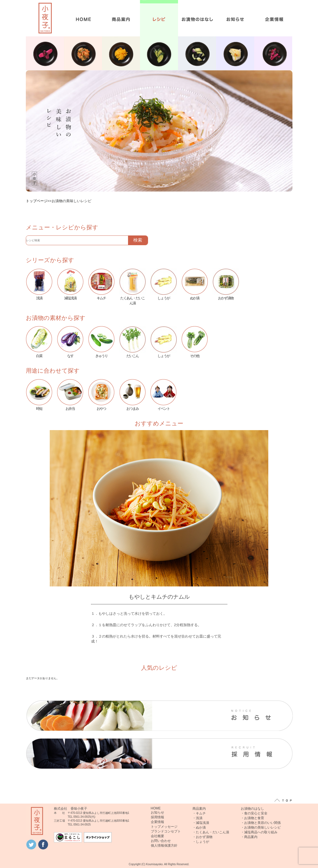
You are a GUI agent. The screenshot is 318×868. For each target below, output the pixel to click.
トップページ (37, 201)
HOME (156, 808)
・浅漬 (197, 818)
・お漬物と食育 (252, 818)
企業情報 (157, 822)
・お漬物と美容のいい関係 (261, 823)
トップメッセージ (164, 827)
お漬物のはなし (252, 809)
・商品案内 (249, 837)
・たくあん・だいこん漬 (211, 832)
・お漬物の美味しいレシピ (261, 827)
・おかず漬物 (202, 837)
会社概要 (157, 836)
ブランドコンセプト (166, 831)
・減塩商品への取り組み (259, 832)
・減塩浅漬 (201, 823)
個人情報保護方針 (164, 846)
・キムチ (199, 813)
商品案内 (199, 809)
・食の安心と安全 (254, 813)
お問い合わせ (161, 841)
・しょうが (201, 842)
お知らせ (157, 812)
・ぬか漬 (199, 827)
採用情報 (157, 817)
